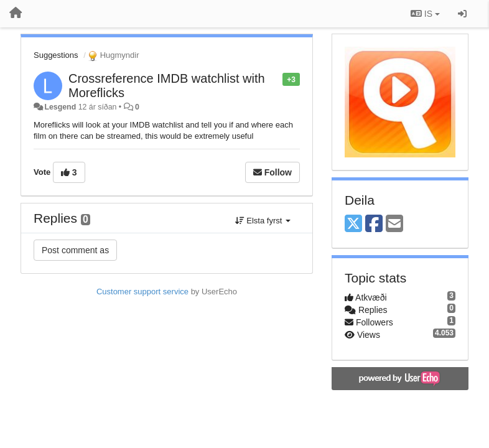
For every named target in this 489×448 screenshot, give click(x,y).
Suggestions (56, 55)
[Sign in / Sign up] (462, 14)
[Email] (394, 224)
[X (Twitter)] (353, 224)
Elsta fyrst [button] (263, 221)
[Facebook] (374, 224)
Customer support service (142, 292)
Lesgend (60, 107)
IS (425, 14)
